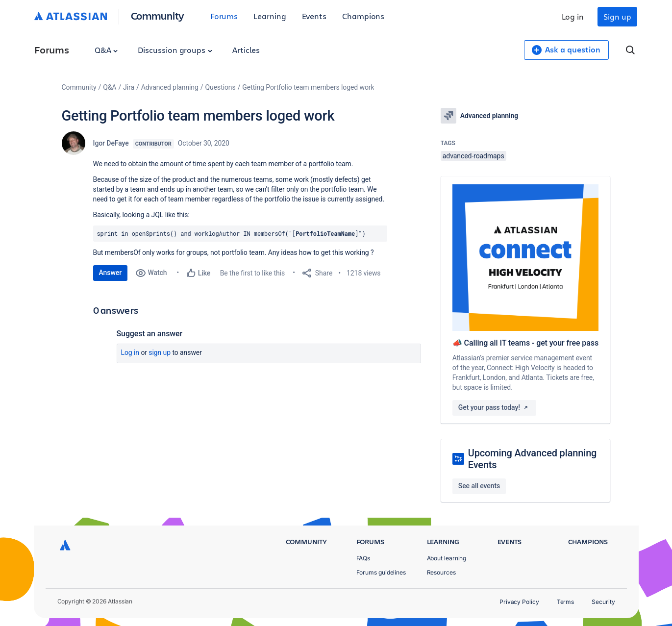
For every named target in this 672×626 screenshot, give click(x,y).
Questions (220, 87)
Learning (270, 16)
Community (158, 15)
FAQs (363, 558)
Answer (111, 273)
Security (603, 602)
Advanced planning (170, 87)
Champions (363, 16)
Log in (573, 16)
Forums (224, 16)
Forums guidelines (381, 572)
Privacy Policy (519, 602)
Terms (566, 602)
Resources (441, 572)
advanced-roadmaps (473, 156)
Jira (129, 87)
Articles (246, 50)
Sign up (617, 16)
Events (314, 16)
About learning (447, 558)
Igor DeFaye (111, 143)
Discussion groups (175, 50)
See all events (479, 486)
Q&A (106, 50)
